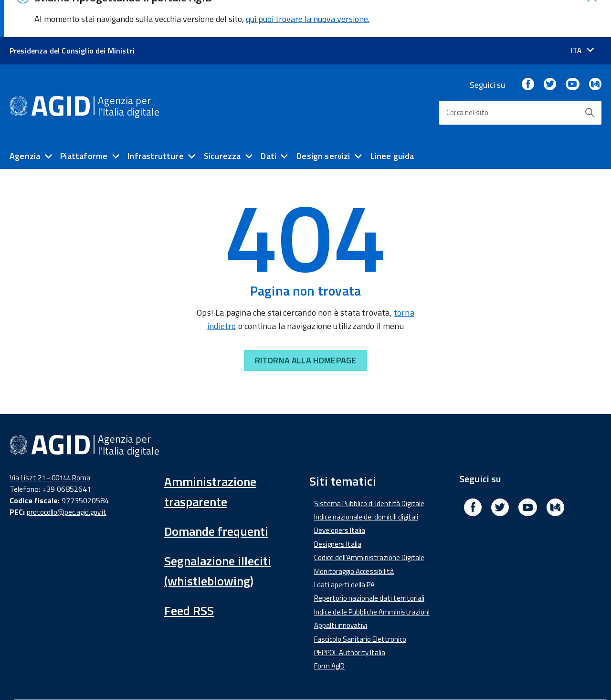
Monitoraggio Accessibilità (354, 534)
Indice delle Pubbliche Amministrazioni (372, 574)
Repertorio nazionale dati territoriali (369, 561)
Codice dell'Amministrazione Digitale (369, 520)
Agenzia (25, 119)
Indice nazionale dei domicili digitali (366, 480)
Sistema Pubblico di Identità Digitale (369, 466)
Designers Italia (338, 506)
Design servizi (323, 119)
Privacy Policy (370, 676)
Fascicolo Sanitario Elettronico (360, 601)
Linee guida (392, 119)
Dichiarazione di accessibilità (61, 676)
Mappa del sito (432, 676)
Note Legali (313, 676)
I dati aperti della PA (344, 547)
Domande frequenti (216, 493)
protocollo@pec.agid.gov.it (67, 475)
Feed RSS (189, 573)
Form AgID (329, 629)
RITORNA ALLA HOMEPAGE (306, 323)
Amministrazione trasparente (210, 454)
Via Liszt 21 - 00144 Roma (50, 440)
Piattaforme (84, 119)
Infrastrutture (156, 119)
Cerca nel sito (468, 75)
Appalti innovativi (341, 588)
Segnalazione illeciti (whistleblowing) (218, 533)
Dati (269, 119)
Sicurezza (222, 119)
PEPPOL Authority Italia (350, 615)
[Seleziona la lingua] (582, 13)
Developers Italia (340, 493)
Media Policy (257, 676)
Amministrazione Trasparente (172, 676)
